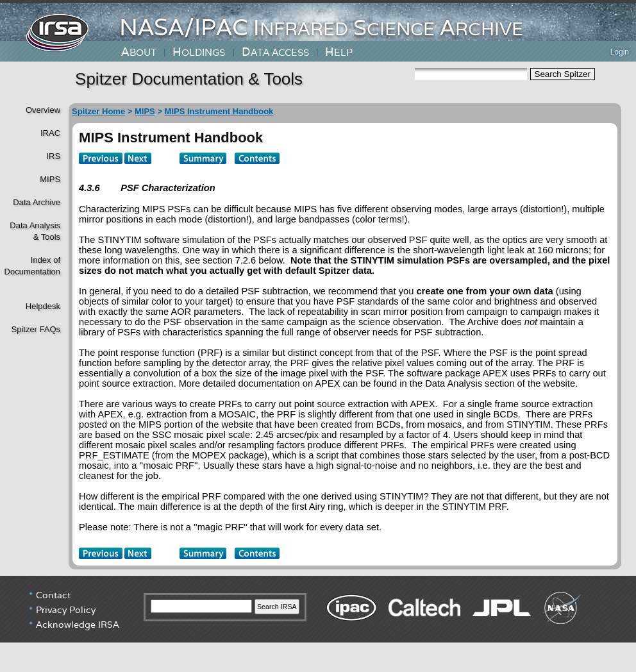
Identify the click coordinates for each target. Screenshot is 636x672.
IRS (53, 156)
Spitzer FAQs (36, 329)
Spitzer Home (98, 111)
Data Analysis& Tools (35, 231)
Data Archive (37, 202)
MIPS (50, 179)
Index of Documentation (31, 266)
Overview (43, 110)
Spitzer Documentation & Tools (189, 79)
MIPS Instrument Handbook (219, 111)
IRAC (50, 133)
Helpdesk (43, 306)
